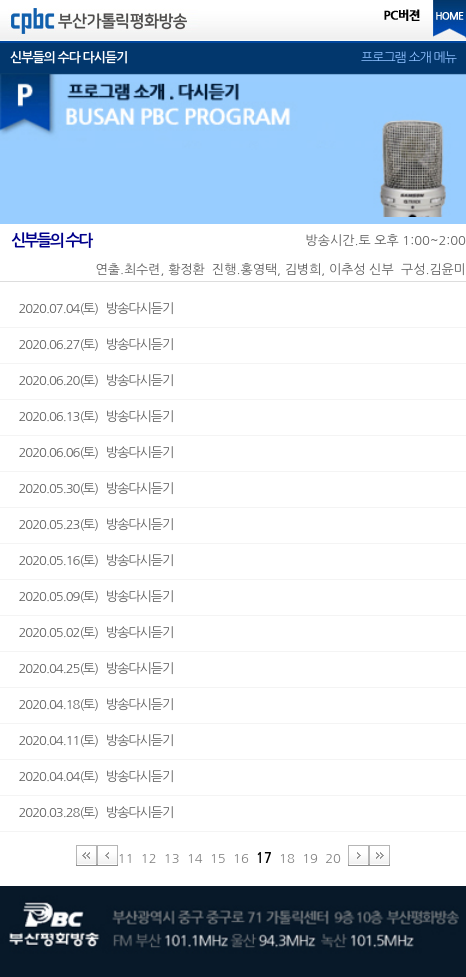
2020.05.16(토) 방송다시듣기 (95, 560)
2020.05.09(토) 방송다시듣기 (95, 596)
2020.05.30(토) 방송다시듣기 (95, 488)
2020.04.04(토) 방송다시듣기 (95, 776)
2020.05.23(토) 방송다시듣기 (95, 524)
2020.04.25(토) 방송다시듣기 (95, 668)
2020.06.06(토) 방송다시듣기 (95, 452)
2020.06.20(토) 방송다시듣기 (95, 380)
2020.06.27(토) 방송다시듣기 (95, 344)
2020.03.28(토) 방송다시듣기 (95, 812)
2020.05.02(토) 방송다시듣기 (95, 632)
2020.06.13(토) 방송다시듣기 (95, 416)
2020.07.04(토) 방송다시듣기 (95, 308)
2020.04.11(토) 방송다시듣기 (95, 740)
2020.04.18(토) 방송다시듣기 (95, 704)
